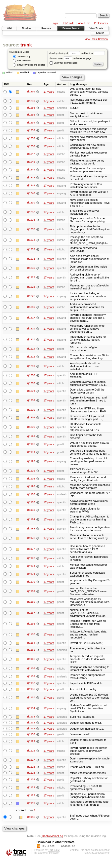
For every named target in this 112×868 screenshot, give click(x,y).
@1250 (31, 146)
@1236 (31, 220)
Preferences (101, 23)
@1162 (31, 659)
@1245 (31, 162)
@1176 (31, 558)
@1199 (31, 436)
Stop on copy (21, 57)
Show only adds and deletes (29, 65)
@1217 (31, 318)
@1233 (31, 249)
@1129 (31, 742)
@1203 (31, 400)
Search (100, 33)
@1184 (31, 519)
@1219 (31, 307)
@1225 (31, 287)
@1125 (31, 773)
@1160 (31, 669)
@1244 (31, 170)
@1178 (31, 538)
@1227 (31, 277)
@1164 (31, 643)
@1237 (31, 212)
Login (55, 23)
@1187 (31, 502)
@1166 (31, 624)
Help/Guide (68, 23)
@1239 (31, 203)
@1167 (31, 613)
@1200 (31, 427)
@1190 (31, 487)
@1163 (31, 650)
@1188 (31, 494)
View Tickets (96, 28)
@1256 (31, 108)
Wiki (9, 28)
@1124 (31, 780)
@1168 (31, 602)
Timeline (27, 28)
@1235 (31, 229)
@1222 (31, 296)
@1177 (31, 549)
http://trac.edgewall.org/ (97, 853)
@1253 (31, 131)
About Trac (84, 23)
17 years (49, 92)
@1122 (31, 796)
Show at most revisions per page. (71, 58)
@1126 (31, 767)
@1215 (31, 340)
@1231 (31, 259)
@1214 (31, 349)
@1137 (31, 683)
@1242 (31, 178)
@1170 (31, 582)
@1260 (31, 92)
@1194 (31, 452)
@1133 (31, 717)
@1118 (31, 818)
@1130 (31, 735)
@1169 (31, 591)
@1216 (31, 329)
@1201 (31, 418)
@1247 (31, 154)
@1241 (31, 186)
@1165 (31, 635)
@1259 (31, 101)
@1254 (31, 123)
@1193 (31, 462)
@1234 (31, 240)
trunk (26, 45)
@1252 (31, 138)
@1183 (31, 529)
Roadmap (47, 28)
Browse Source (71, 28)
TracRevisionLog (52, 837)
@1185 (31, 510)
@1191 (31, 479)
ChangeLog (68, 846)
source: (11, 45)
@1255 (31, 115)
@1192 (31, 471)
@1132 (31, 723)
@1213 (31, 357)
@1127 (31, 760)
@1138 (31, 676)
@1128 (31, 751)
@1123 (31, 788)
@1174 (31, 566)
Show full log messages (63, 63)
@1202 (31, 410)
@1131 (31, 729)
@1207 (31, 383)
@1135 (31, 698)
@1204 (31, 391)
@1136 (31, 689)
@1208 (31, 375)
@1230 (31, 268)
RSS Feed (48, 846)
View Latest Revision (96, 39)
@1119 (31, 804)
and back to (93, 53)
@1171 (31, 574)
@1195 (31, 444)
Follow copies (22, 61)
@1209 (31, 366)
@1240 (31, 194)
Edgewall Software (48, 853)
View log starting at (65, 53)
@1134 (31, 709)
